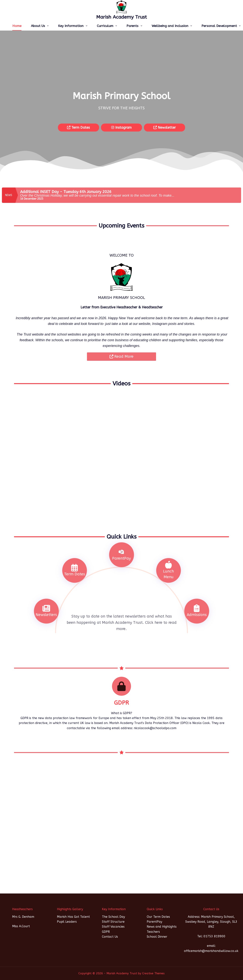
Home (17, 26)
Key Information (73, 26)
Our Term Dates (158, 917)
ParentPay (154, 922)
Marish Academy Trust (122, 17)
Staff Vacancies (113, 927)
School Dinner (157, 937)
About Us (41, 26)
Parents (135, 26)
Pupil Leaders (67, 922)
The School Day (113, 917)
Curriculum (108, 26)
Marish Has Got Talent (73, 917)
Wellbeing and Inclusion (173, 26)
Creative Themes (153, 973)
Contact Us (110, 937)
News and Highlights (162, 927)
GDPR (106, 932)
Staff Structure (113, 922)
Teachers (153, 932)
